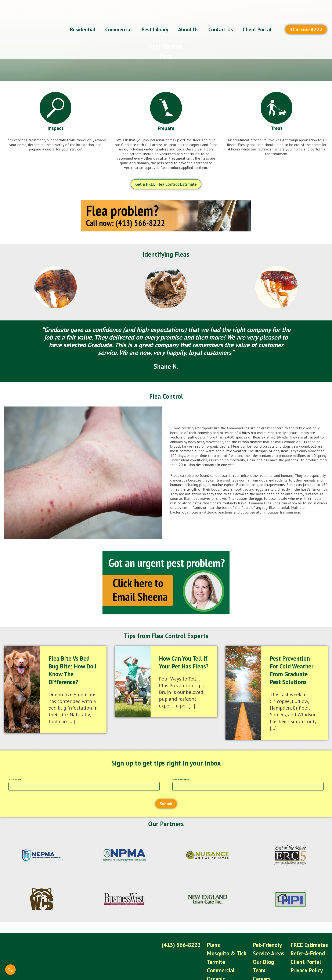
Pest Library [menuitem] (155, 17)
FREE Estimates (311, 939)
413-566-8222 (306, 17)
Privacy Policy (308, 960)
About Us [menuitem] (188, 17)
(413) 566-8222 (191, 939)
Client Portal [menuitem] (257, 17)
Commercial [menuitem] (119, 17)
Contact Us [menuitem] (221, 17)
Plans (222, 939)
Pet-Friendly (272, 939)
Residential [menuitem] (83, 17)
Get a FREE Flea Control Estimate (166, 184)
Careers (267, 967)
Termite (224, 953)
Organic (224, 967)
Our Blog (268, 953)
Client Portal (308, 953)
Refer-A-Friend (309, 946)
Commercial (228, 960)
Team (264, 960)
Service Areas (273, 946)
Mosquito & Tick (234, 946)
